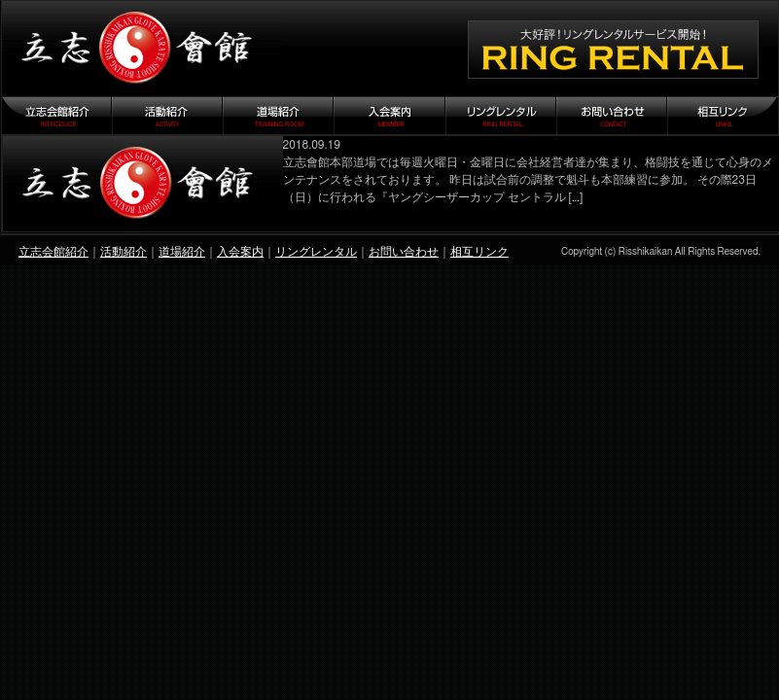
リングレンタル (316, 252)
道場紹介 (182, 252)
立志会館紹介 (53, 252)
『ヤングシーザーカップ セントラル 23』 (143, 184)
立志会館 (142, 49)
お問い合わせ (404, 252)
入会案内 (240, 252)
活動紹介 (124, 252)
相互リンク (479, 252)
